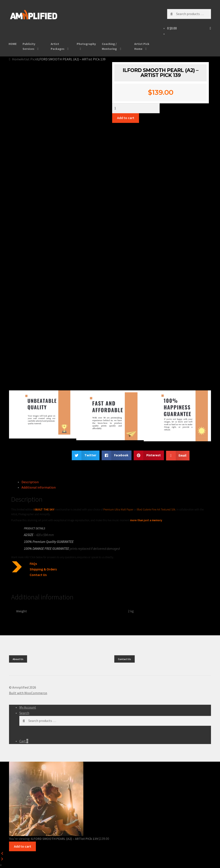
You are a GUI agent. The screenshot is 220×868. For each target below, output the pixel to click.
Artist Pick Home (142, 46)
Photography (86, 44)
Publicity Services (29, 46)
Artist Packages (58, 46)
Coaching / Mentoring (109, 46)
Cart (24, 741)
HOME (13, 44)
